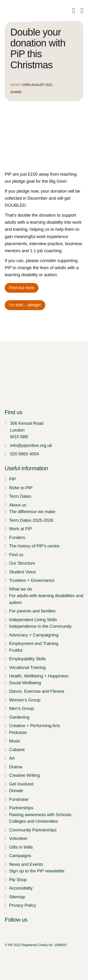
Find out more (22, 288)
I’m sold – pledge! (25, 305)
